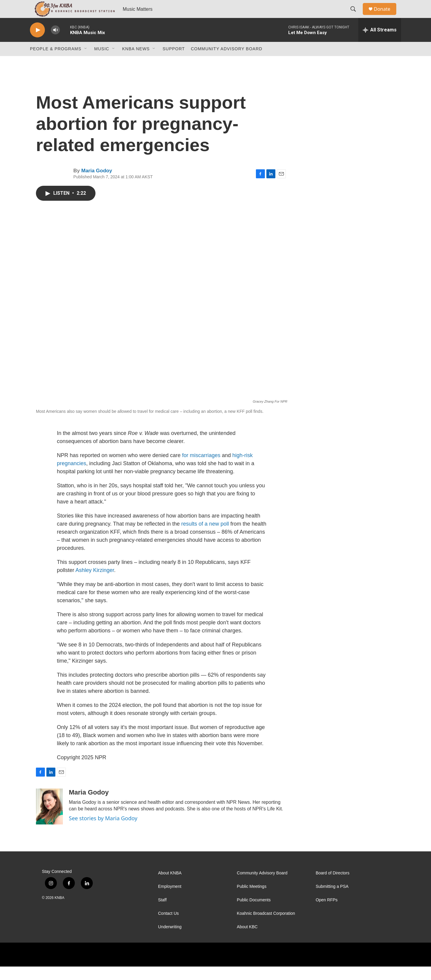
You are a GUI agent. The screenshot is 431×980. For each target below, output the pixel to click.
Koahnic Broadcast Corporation (266, 927)
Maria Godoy (97, 184)
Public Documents (254, 913)
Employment (170, 900)
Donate (386, 16)
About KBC (247, 940)
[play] (37, 44)
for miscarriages (201, 469)
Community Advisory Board (227, 62)
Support (174, 62)
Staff (162, 913)
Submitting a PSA (332, 900)
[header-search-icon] (356, 16)
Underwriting (170, 940)
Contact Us (168, 927)
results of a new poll (205, 537)
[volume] (55, 44)
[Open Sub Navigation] (86, 62)
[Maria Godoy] (49, 820)
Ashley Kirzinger (95, 584)
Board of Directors (333, 887)
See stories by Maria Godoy (103, 832)
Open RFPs (327, 913)
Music (102, 62)
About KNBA (170, 887)
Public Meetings (252, 900)
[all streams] (380, 43)
